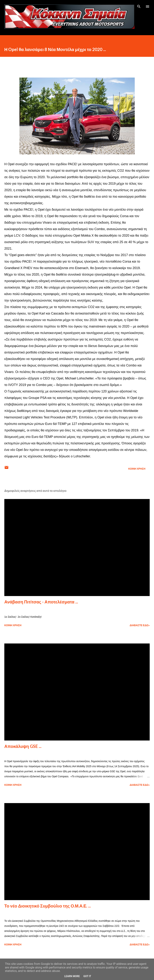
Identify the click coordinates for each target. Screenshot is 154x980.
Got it (87, 976)
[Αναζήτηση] (139, 6)
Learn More (72, 976)
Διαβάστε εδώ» (140, 625)
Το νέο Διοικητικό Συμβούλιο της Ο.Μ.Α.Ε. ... (48, 906)
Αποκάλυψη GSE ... (23, 746)
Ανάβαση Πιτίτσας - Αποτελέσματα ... (41, 602)
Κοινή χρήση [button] (137, 469)
